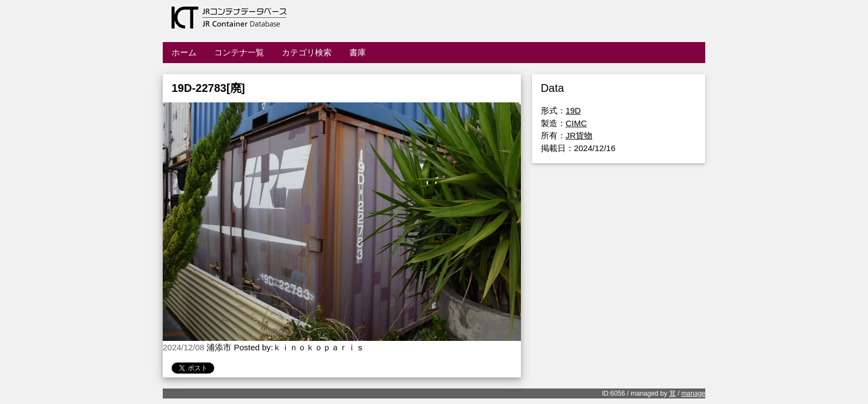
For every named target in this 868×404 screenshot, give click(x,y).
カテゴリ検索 (307, 52)
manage (693, 393)
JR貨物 (579, 135)
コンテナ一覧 (239, 52)
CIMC (576, 123)
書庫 (358, 52)
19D (573, 110)
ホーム (184, 52)
